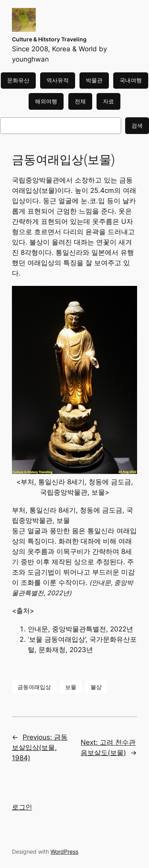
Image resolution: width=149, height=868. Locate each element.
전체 (80, 101)
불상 (96, 687)
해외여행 (46, 101)
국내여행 (131, 80)
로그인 (22, 807)
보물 (71, 687)
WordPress (64, 851)
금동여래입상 (34, 687)
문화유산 (18, 80)
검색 (137, 125)
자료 (108, 101)
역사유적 (58, 80)
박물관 (94, 80)
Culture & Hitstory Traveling (49, 39)
